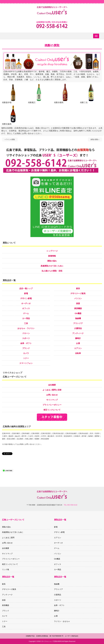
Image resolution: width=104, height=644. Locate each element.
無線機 (78, 318)
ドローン (26, 333)
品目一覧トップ (26, 288)
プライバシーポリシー (52, 405)
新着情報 (52, 256)
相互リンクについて (52, 410)
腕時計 (78, 338)
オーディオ (26, 303)
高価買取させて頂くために (52, 266)
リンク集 (6, 569)
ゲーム (26, 313)
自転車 (78, 353)
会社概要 (52, 385)
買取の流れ (52, 261)
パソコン (78, 298)
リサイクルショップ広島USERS (51, 641)
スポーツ (26, 338)
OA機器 (78, 313)
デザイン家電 (26, 298)
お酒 (78, 343)
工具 (26, 323)
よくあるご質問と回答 (52, 390)
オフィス (26, 308)
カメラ (26, 353)
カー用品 (26, 318)
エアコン (78, 348)
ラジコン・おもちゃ (62, 621)
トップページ (52, 251)
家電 (26, 293)
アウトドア (78, 323)
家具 (78, 288)
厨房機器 (78, 308)
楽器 (78, 303)
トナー (26, 358)
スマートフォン (26, 363)
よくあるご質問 (8, 538)
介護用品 (78, 328)
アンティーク (78, 333)
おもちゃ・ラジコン (26, 328)
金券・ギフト (26, 343)
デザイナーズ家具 (78, 293)
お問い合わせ (52, 395)
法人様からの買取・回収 (52, 271)
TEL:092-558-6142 (71, 505)
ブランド (26, 348)
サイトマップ (52, 400)
